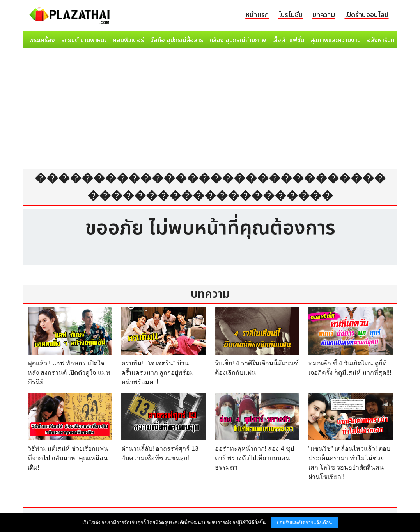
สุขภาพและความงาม (336, 40)
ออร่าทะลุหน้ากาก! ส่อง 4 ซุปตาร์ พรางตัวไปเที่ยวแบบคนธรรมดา (255, 458)
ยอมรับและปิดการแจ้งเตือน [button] (304, 523)
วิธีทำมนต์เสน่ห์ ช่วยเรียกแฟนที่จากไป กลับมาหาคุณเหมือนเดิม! (68, 458)
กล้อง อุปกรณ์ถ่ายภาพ (238, 40)
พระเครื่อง (42, 40)
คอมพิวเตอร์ (128, 40)
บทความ (324, 15)
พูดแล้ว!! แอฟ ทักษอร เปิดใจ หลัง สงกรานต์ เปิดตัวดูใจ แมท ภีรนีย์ (69, 373)
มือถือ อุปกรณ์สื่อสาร (177, 40)
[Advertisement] (210, 110)
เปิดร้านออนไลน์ (367, 15)
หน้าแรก (257, 15)
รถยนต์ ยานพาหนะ (84, 40)
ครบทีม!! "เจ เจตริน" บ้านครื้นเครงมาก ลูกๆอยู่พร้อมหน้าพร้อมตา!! (158, 373)
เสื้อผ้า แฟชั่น (288, 40)
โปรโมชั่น (291, 15)
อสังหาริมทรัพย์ (386, 40)
